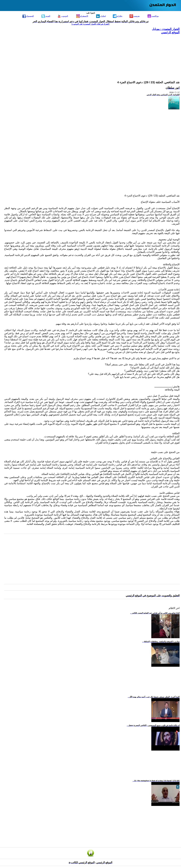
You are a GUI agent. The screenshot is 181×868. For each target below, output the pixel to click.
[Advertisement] (95, 54)
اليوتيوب (63, 16)
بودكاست (153, 16)
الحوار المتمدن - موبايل (166, 29)
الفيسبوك (28, 16)
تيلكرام (118, 16)
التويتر (46, 16)
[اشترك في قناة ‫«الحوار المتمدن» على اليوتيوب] (91, 24)
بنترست (135, 16)
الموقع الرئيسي (170, 32)
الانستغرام (82, 16)
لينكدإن (101, 16)
